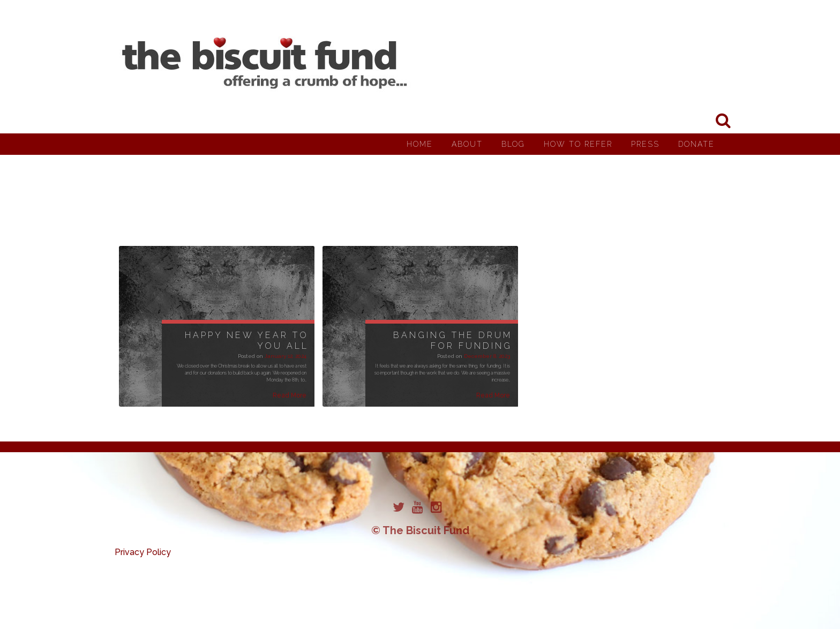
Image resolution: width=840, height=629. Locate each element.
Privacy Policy (143, 552)
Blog (513, 144)
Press (645, 144)
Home (420, 144)
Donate (696, 144)
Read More (290, 395)
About (467, 144)
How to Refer (578, 144)
